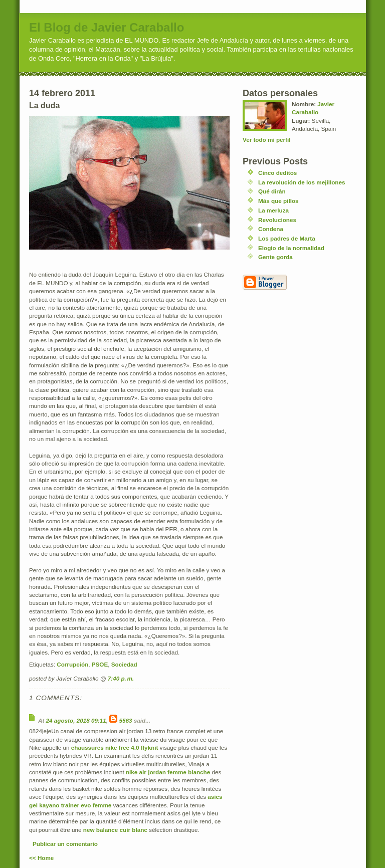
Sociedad (124, 664)
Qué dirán (272, 191)
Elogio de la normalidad (291, 248)
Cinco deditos (277, 173)
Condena (271, 229)
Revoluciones (277, 220)
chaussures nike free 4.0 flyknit (115, 747)
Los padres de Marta (287, 238)
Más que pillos (278, 201)
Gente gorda (275, 257)
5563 (126, 720)
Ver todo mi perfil (266, 140)
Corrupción (72, 664)
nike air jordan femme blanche (168, 772)
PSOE (100, 664)
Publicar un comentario (65, 844)
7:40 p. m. (121, 678)
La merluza (273, 210)
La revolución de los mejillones (302, 182)
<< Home (41, 858)
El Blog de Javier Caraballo (107, 27)
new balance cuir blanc (115, 830)
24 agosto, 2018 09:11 (76, 720)
